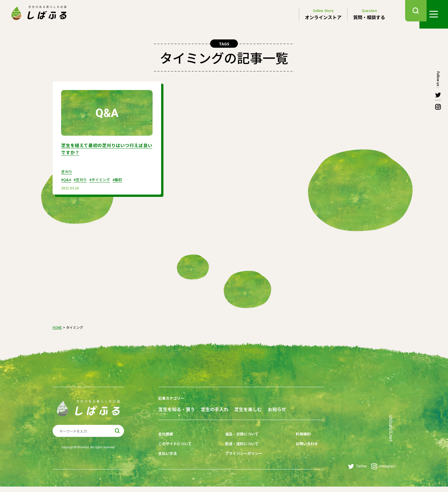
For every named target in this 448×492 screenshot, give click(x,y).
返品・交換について (237, 442)
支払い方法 (168, 459)
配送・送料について (237, 451)
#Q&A (67, 179)
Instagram (383, 472)
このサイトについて (176, 451)
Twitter (357, 472)
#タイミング (103, 179)
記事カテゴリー (172, 397)
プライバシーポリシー (239, 459)
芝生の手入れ (224, 408)
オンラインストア (323, 14)
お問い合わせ (296, 451)
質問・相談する (369, 14)
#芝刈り (82, 179)
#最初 (122, 179)
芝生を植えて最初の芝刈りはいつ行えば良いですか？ (105, 148)
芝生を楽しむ (267, 408)
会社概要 (166, 442)
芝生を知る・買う (177, 408)
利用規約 (292, 442)
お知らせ (167, 418)
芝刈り (67, 171)
